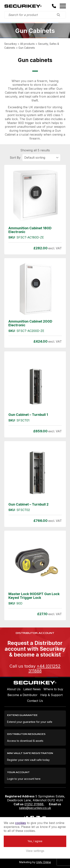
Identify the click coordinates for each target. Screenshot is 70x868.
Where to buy (53, 689)
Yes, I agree (35, 841)
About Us (14, 689)
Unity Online (44, 862)
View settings (35, 851)
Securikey (23, 6)
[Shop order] (41, 158)
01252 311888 (34, 804)
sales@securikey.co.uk (35, 808)
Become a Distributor (22, 695)
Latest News (32, 689)
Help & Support (51, 695)
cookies (21, 823)
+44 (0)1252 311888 (44, 668)
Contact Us (35, 701)
